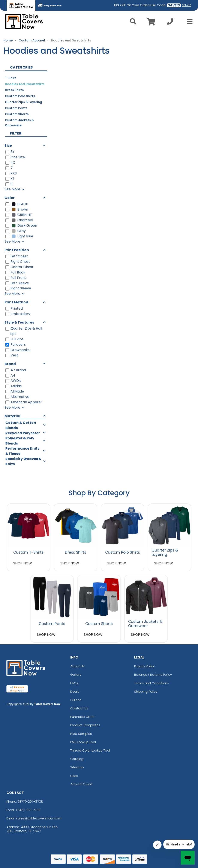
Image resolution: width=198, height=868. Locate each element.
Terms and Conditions (151, 683)
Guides (76, 700)
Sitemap (77, 767)
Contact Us (79, 708)
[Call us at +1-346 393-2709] (170, 23)
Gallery (76, 675)
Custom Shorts (17, 114)
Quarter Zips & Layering (23, 102)
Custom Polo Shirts (20, 96)
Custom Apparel (32, 40)
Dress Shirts (14, 90)
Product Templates (85, 725)
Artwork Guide (81, 784)
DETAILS (187, 5)
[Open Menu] (188, 21)
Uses (74, 776)
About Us (77, 666)
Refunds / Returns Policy (153, 675)
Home (8, 40)
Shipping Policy (146, 691)
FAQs (74, 683)
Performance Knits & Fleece (22, 451)
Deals (75, 691)
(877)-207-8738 (30, 802)
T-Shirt (10, 78)
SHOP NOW (23, 563)
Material (12, 416)
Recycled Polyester (23, 433)
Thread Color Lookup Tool (90, 750)
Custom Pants (16, 108)
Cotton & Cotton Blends (21, 425)
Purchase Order (82, 717)
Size (8, 146)
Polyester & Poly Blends (20, 441)
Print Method (16, 302)
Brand (10, 364)
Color (10, 198)
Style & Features (19, 322)
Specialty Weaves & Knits (23, 461)
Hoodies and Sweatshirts (25, 84)
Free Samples (81, 734)
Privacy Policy (144, 666)
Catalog (77, 759)
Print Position (17, 250)
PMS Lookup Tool (83, 742)
